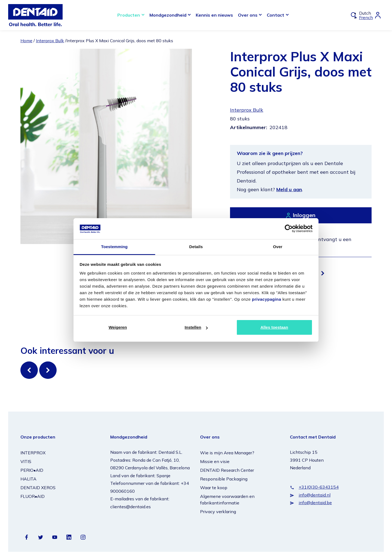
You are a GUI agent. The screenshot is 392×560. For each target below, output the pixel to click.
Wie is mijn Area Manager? (227, 453)
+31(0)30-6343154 (319, 487)
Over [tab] (278, 247)
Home (26, 41)
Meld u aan (289, 189)
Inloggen (304, 215)
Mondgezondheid (168, 15)
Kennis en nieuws (214, 15)
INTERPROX (33, 453)
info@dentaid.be (315, 503)
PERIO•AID (32, 470)
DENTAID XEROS (38, 488)
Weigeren (118, 327)
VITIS (26, 461)
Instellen (196, 327)
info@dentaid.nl (315, 495)
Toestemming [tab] (114, 247)
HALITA (28, 479)
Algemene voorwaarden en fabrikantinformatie (227, 500)
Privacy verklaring (218, 512)
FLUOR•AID (33, 496)
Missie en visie (215, 461)
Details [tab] (196, 247)
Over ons (248, 15)
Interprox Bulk (50, 41)
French (366, 17)
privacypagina (266, 299)
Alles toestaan (274, 327)
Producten (129, 15)
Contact (275, 15)
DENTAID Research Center (227, 470)
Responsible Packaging (224, 479)
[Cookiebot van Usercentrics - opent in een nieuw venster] (289, 229)
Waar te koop (214, 488)
